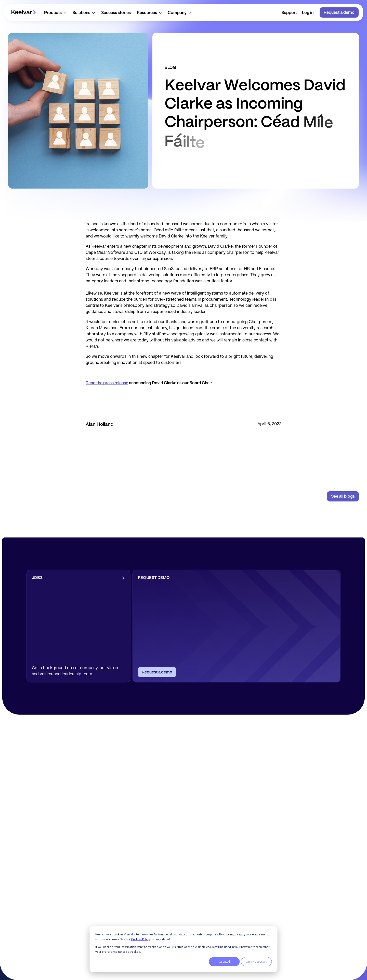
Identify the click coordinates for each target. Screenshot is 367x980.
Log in (308, 13)
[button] (55, 13)
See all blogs (343, 496)
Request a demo (339, 13)
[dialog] (184, 949)
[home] (24, 12)
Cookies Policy (140, 939)
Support (289, 13)
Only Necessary (256, 962)
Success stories (116, 13)
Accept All (224, 962)
